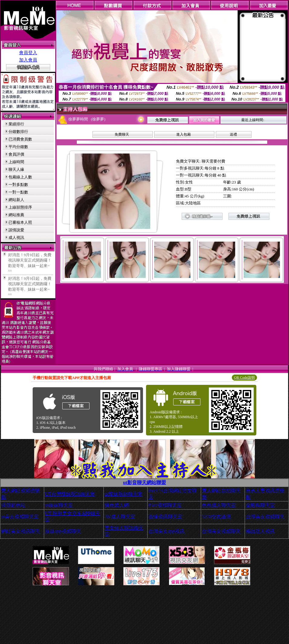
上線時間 (16, 162)
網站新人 (16, 200)
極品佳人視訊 (260, 531)
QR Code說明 (244, 378)
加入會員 (28, 60)
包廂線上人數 (20, 177)
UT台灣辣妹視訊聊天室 (70, 494)
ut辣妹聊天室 (59, 505)
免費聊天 (122, 134)
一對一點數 (18, 192)
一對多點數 (18, 185)
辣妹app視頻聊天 (63, 531)
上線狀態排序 (20, 207)
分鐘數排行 (18, 132)
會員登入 (28, 53)
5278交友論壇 (216, 517)
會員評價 (16, 154)
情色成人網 (117, 505)
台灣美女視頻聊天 (265, 517)
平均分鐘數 (18, 147)
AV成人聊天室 (120, 517)
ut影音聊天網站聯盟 (144, 482)
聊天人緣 (16, 169)
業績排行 (16, 124)
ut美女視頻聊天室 (20, 517)
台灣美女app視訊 (166, 531)
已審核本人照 (20, 222)
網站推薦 (16, 215)
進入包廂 (183, 134)
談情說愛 (16, 230)
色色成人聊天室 (219, 505)
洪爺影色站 (13, 505)
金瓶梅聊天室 (260, 505)
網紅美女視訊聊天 (21, 531)
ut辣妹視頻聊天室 (123, 494)
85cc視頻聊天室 (165, 505)
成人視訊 (16, 238)
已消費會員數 (20, 139)
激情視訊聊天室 (165, 517)
